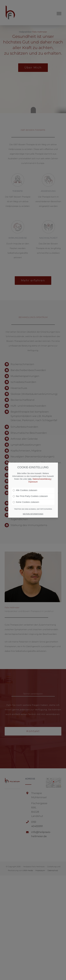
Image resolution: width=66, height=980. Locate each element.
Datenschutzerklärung (42, 479)
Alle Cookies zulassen (25, 490)
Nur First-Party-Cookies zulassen (30, 496)
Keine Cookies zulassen (26, 502)
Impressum (33, 482)
